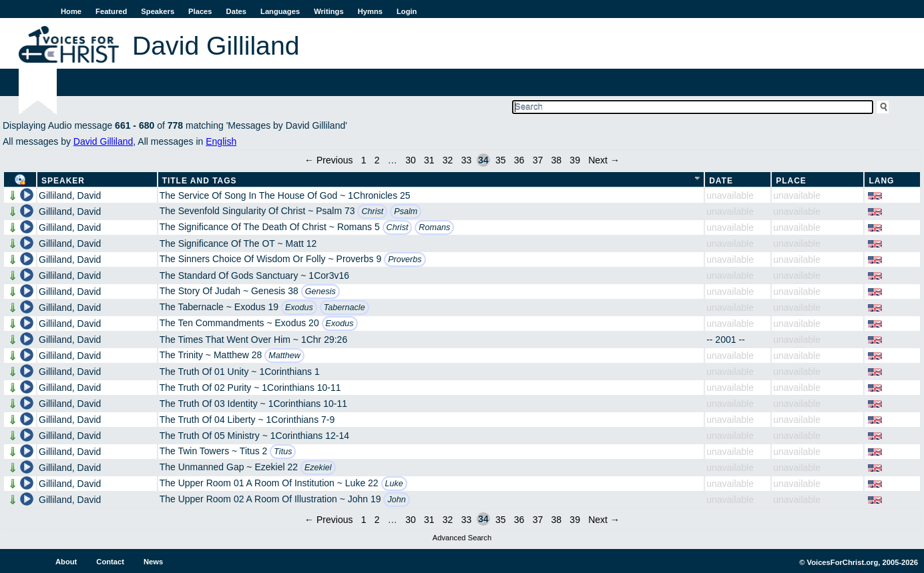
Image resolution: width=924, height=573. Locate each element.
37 (538, 160)
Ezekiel (318, 468)
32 (448, 160)
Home (71, 11)
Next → (604, 160)
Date (721, 181)
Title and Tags (200, 181)
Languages (280, 11)
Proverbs (405, 259)
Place (791, 181)
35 (501, 160)
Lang (881, 181)
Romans (434, 227)
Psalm (406, 211)
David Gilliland (103, 141)
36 (519, 160)
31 (429, 160)
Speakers (158, 11)
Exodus (299, 308)
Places (200, 11)
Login (407, 11)
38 (557, 160)
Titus (283, 452)
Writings (329, 11)
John (396, 500)
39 (575, 160)
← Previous (328, 160)
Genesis (320, 292)
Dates (236, 11)
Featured (111, 11)
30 (411, 160)
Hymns (370, 11)
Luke (394, 484)
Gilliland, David (70, 195)
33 (467, 160)
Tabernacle (344, 308)
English (221, 141)
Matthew (284, 356)
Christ (372, 211)
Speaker (63, 181)
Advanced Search (462, 538)
